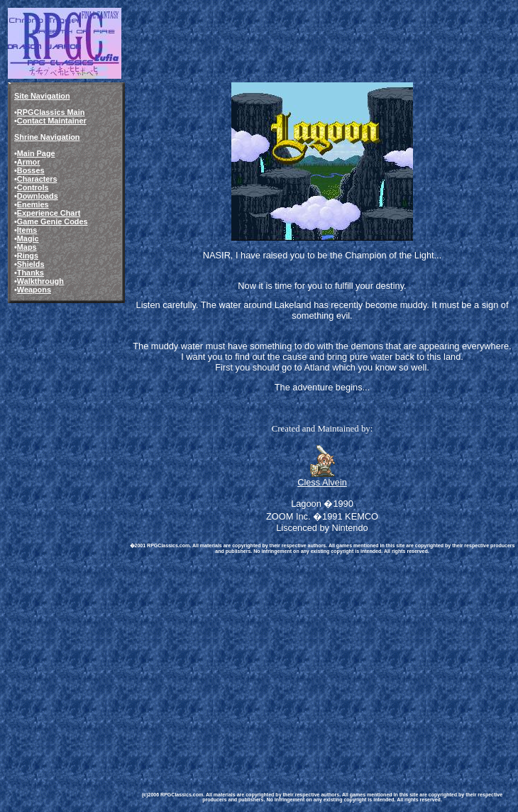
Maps (27, 247)
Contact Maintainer (52, 121)
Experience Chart (49, 213)
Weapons (34, 290)
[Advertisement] (322, 660)
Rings (28, 256)
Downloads (38, 196)
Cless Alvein (322, 482)
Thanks (31, 273)
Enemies (33, 204)
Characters (37, 179)
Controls (33, 187)
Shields (31, 264)
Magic (28, 238)
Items (27, 230)
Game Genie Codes (53, 221)
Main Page (36, 153)
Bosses (31, 170)
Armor (29, 162)
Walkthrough (40, 281)
